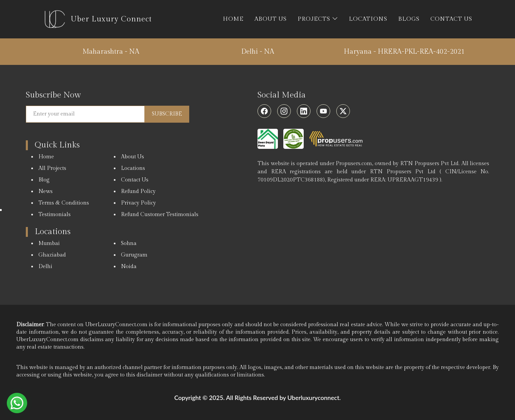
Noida (129, 267)
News (46, 191)
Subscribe (167, 114)
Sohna (129, 243)
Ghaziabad (52, 255)
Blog (44, 180)
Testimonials (55, 215)
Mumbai (49, 243)
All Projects (52, 168)
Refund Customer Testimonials (160, 215)
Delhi (45, 267)
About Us (132, 157)
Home (46, 157)
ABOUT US (271, 19)
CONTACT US (451, 19)
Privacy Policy (138, 203)
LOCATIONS (368, 19)
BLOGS (409, 19)
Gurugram (134, 255)
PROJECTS (318, 19)
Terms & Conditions (64, 203)
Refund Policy (138, 191)
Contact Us (135, 180)
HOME (233, 19)
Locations (133, 168)
